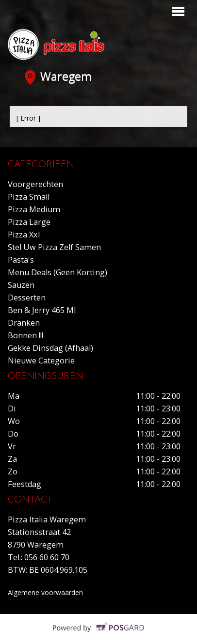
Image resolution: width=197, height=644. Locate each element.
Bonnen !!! (25, 335)
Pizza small (29, 197)
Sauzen (21, 285)
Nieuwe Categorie (41, 361)
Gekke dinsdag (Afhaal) (50, 348)
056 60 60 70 (47, 557)
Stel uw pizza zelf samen (54, 247)
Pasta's (21, 260)
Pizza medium (34, 209)
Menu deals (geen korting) (57, 272)
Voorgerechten (35, 184)
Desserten (27, 298)
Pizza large (29, 222)
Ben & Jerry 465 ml (42, 310)
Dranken (24, 323)
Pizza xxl (24, 235)
